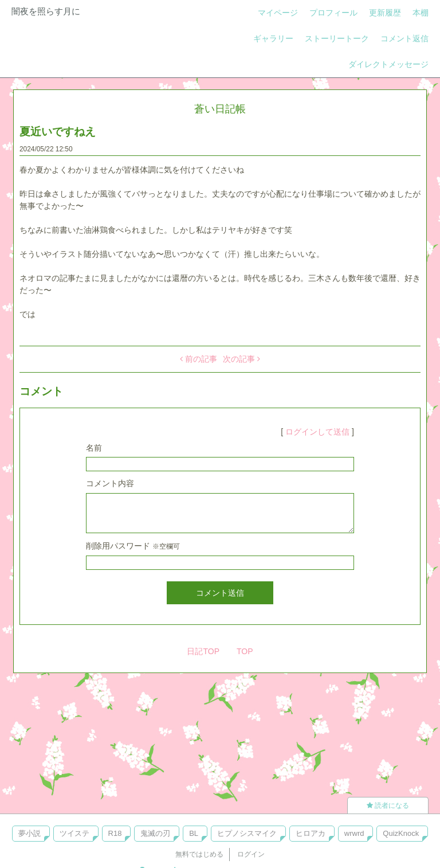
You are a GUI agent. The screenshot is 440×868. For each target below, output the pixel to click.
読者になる (388, 806)
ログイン (251, 854)
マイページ (278, 13)
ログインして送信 (317, 432)
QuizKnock (401, 833)
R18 (115, 833)
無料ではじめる (199, 854)
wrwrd (354, 833)
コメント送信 (220, 593)
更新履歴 (385, 13)
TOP (245, 651)
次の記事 (241, 359)
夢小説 (30, 833)
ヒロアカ (311, 833)
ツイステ (74, 833)
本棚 (421, 13)
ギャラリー (273, 38)
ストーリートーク (337, 38)
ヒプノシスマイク (247, 833)
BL (194, 833)
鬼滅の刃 (155, 833)
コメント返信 (404, 38)
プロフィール (333, 13)
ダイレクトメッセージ (388, 64)
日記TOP (203, 651)
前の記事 (199, 359)
